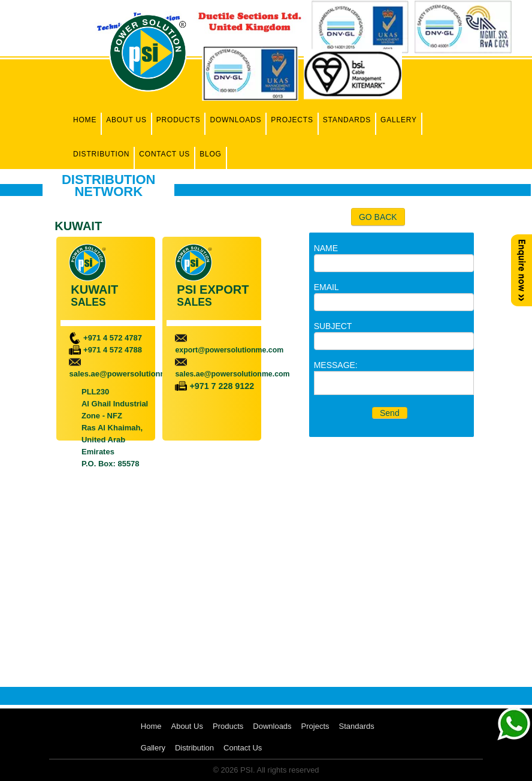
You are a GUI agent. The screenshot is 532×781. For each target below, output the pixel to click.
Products (179, 120)
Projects (292, 120)
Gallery (399, 120)
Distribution (101, 154)
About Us (126, 120)
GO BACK (378, 217)
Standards (347, 120)
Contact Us (164, 154)
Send (390, 413)
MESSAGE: (336, 365)
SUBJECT (333, 326)
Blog (211, 154)
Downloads (235, 120)
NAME (326, 248)
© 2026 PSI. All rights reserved (266, 770)
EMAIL (327, 287)
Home (85, 120)
